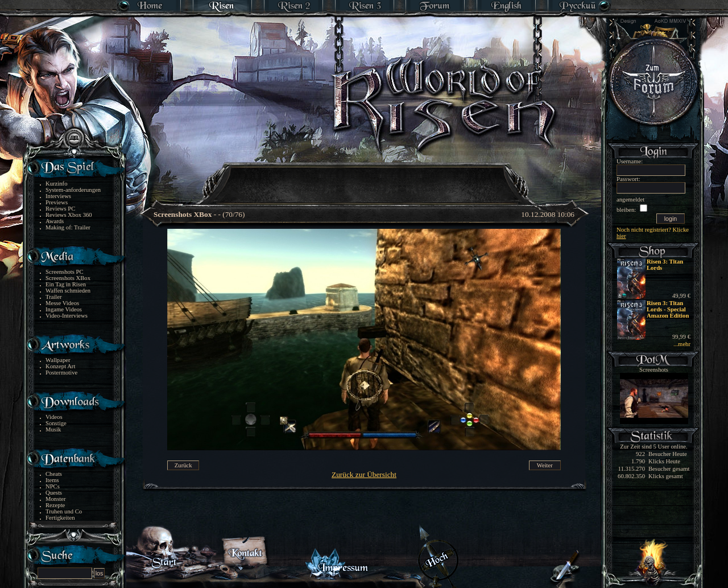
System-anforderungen (73, 190)
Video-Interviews (67, 316)
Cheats (54, 474)
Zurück (183, 465)
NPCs (53, 486)
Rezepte (55, 505)
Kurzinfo (56, 184)
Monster (56, 499)
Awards (55, 221)
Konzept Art (60, 366)
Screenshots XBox (68, 278)
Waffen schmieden (68, 291)
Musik (53, 429)
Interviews (58, 196)
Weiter (545, 465)
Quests (54, 493)
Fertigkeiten (60, 518)
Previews (57, 202)
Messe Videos (62, 303)
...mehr (682, 344)
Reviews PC (60, 209)
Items (52, 480)
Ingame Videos (64, 309)
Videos (54, 417)
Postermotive (61, 373)
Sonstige (56, 423)
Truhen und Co (64, 511)
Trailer (54, 297)
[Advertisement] (365, 176)
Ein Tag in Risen (66, 284)
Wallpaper (58, 360)
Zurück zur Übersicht (364, 474)
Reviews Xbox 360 (69, 215)
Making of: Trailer (68, 227)
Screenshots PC (65, 272)
